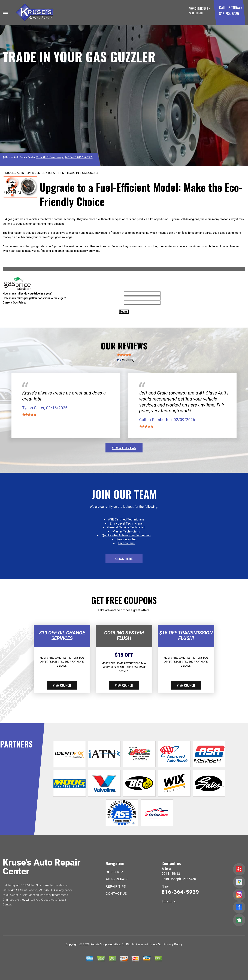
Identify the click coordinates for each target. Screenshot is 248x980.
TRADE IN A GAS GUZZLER (83, 173)
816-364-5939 (229, 14)
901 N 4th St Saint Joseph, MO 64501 (56, 157)
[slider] (124, 355)
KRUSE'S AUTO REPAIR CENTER (25, 173)
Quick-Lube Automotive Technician (126, 535)
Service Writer (126, 539)
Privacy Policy (173, 944)
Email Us (169, 901)
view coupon (62, 685)
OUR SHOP (114, 872)
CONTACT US (116, 894)
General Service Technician (126, 527)
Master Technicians (126, 531)
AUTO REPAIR (117, 879)
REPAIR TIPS (56, 173)
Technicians (126, 543)
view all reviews (124, 448)
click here (124, 559)
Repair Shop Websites (105, 944)
